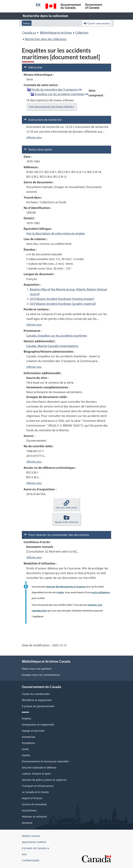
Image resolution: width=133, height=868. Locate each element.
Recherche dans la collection (45, 16)
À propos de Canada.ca (35, 848)
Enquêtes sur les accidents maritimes (60, 94)
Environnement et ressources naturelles (45, 761)
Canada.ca (29, 33)
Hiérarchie (33, 67)
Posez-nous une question (37, 669)
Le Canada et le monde (35, 792)
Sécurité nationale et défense (39, 767)
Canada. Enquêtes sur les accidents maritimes (57, 336)
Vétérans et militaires (34, 817)
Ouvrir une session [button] (97, 23)
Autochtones (29, 810)
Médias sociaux (31, 836)
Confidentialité (31, 860)
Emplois (27, 718)
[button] (67, 505)
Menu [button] (27, 23)
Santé (25, 749)
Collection (82, 33)
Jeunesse (27, 823)
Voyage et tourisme (33, 731)
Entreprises (29, 737)
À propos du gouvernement (38, 706)
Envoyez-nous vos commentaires (41, 675)
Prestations (28, 743)
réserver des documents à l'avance (65, 587)
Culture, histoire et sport (36, 774)
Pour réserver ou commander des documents (57, 535)
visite (61, 592)
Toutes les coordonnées (36, 694)
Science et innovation (34, 804)
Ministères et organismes (37, 700)
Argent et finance (32, 798)
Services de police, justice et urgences (44, 780)
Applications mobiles (34, 842)
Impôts (26, 755)
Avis (24, 854)
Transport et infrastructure (38, 786)
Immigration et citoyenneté (38, 725)
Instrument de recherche (43, 120)
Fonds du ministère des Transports (55, 90)
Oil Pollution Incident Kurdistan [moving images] (62, 299)
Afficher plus (34, 137)
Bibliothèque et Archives (56, 33)
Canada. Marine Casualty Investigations (52, 346)
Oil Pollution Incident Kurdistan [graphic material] (63, 304)
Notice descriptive (38, 149)
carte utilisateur (101, 592)
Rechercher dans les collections (46, 39)
